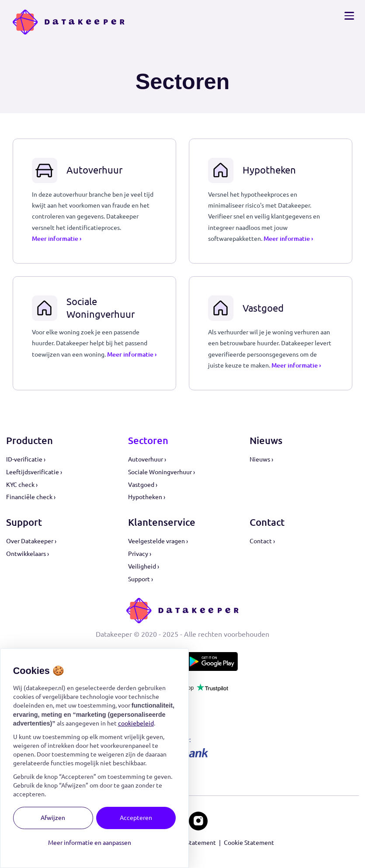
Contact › (262, 541)
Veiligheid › (144, 566)
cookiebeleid (136, 723)
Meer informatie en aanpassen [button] (90, 843)
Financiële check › (31, 497)
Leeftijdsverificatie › (34, 472)
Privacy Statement (190, 843)
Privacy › (140, 554)
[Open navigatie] (349, 16)
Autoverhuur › (147, 459)
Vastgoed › (143, 485)
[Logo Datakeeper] (69, 22)
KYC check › (22, 485)
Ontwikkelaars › (28, 554)
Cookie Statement (249, 843)
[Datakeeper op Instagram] (198, 821)
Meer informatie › (57, 239)
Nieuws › (261, 459)
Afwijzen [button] (53, 818)
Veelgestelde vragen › (158, 541)
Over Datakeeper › (31, 541)
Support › (141, 579)
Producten (30, 441)
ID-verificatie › (26, 459)
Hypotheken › (147, 497)
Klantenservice (162, 522)
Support (24, 522)
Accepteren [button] (136, 818)
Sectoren (148, 441)
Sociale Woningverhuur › (162, 472)
